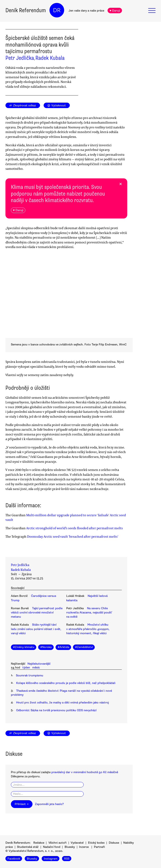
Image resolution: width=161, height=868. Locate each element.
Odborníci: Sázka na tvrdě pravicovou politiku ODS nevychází (56, 710)
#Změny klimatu (24, 647)
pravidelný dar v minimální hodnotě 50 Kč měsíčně (85, 772)
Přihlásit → (22, 804)
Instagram (51, 859)
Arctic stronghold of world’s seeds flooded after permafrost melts (75, 528)
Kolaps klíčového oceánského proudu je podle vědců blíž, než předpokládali (66, 683)
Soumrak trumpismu (30, 675)
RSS (67, 859)
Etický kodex (96, 843)
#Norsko (46, 647)
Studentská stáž (28, 847)
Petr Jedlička (20, 58)
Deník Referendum (26, 10)
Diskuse (114, 843)
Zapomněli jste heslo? (49, 804)
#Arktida (63, 647)
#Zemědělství (84, 647)
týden (26, 667)
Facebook (14, 859)
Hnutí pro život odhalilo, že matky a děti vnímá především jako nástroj (62, 703)
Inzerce (84, 847)
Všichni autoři (57, 843)
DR (57, 10)
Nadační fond (52, 847)
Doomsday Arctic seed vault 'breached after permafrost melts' (73, 536)
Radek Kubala (50, 58)
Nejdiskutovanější (39, 664)
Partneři (99, 847)
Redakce (39, 843)
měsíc (36, 667)
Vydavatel (77, 843)
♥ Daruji (115, 11)
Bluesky (70, 847)
